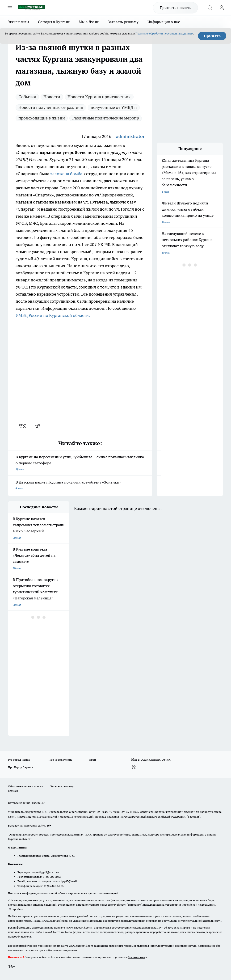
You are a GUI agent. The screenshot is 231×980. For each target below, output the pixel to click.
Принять (212, 36)
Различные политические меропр (106, 118)
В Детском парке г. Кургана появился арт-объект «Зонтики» (80, 486)
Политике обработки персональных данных (164, 33)
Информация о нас (164, 22)
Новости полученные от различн (51, 107)
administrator (130, 136)
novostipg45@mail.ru (45, 872)
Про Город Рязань (60, 760)
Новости (52, 97)
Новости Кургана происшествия (99, 97)
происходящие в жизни (42, 118)
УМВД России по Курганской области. (53, 315)
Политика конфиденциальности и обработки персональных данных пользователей (63, 893)
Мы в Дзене (89, 22)
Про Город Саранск (21, 767)
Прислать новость (175, 8)
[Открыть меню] (10, 8)
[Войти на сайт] (222, 8)
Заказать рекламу (123, 22)
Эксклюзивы (18, 22)
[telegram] (39, 426)
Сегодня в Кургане (54, 22)
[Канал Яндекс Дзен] (134, 767)
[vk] (23, 426)
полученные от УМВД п (114, 107)
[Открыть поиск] (210, 8)
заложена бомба (66, 174)
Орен (92, 760)
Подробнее (16, 909)
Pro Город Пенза (19, 760)
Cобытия (27, 97)
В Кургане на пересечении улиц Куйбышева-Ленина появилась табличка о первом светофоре (80, 463)
